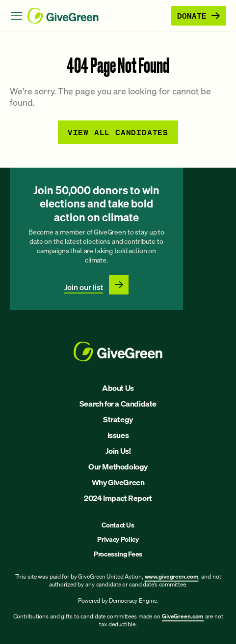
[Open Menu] (17, 16)
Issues (118, 435)
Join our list (84, 287)
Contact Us (118, 525)
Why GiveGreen (118, 482)
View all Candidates (118, 132)
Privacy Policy (118, 539)
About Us (118, 388)
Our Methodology (118, 467)
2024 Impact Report (118, 498)
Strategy (118, 419)
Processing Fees (118, 554)
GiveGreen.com (183, 616)
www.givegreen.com (172, 576)
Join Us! (118, 451)
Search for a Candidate (118, 404)
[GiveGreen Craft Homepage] (97, 16)
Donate (199, 15)
